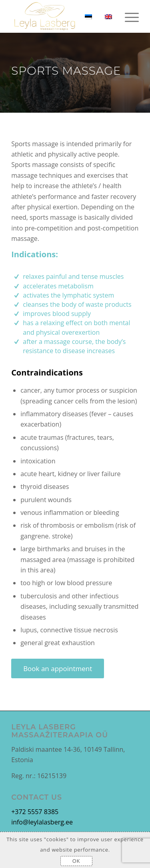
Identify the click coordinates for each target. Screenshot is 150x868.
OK (76, 861)
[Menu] (128, 16)
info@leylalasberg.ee (42, 822)
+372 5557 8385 (35, 812)
